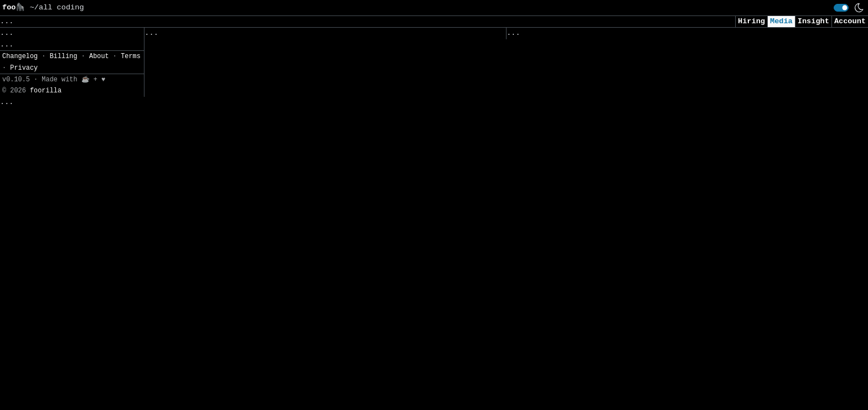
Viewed (526, 35)
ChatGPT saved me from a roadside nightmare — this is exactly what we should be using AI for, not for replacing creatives (662, 254)
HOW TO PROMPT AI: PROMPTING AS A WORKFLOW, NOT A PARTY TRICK (282, 256)
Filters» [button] (20, 80)
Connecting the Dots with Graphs (217, 141)
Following (345, 35)
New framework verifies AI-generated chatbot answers (624, 64)
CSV (47, 124)
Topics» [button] (18, 47)
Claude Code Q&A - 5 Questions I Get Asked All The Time (631, 145)
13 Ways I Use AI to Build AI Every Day (232, 210)
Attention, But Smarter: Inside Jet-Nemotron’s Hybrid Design (280, 187)
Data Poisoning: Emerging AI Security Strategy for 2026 (631, 283)
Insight (813, 21)
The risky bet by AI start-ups (574, 306)
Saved (253, 35)
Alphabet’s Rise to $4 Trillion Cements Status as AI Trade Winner (653, 87)
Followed (210, 35)
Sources (293, 35)
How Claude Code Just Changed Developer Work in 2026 (262, 360)
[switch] (841, 8)
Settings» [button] (22, 96)
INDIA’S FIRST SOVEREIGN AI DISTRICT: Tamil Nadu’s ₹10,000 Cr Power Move (307, 83)
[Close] (188, 389)
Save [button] (14, 21)
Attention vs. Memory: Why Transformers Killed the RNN (266, 164)
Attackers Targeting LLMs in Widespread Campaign (615, 352)
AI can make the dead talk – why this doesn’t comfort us (271, 107)
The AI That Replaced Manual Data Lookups (237, 383)
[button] (72, 110)
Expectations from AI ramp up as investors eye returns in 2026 (647, 225)
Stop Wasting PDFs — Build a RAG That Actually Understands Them (645, 202)
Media (781, 21)
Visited (570, 35)
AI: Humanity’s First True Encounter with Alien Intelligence (280, 314)
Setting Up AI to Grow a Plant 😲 (581, 375)
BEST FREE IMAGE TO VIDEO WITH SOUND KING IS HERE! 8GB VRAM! (280, 337)
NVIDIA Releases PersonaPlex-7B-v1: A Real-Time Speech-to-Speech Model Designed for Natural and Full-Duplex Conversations (303, 55)
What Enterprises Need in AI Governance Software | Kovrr (633, 329)
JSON (73, 124)
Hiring (751, 21)
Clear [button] (47, 21)
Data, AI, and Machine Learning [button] (138, 21)
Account (850, 21)
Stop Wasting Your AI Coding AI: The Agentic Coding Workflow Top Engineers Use (667, 116)
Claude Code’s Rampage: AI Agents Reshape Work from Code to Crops (291, 233)
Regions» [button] (20, 63)
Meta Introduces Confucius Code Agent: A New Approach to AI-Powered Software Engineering (658, 173)
